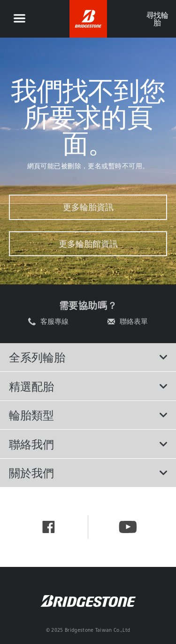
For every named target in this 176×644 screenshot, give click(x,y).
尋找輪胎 (157, 19)
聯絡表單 (134, 322)
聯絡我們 (88, 444)
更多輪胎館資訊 (88, 244)
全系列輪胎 (88, 357)
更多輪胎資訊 (88, 207)
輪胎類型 (88, 415)
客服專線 (54, 322)
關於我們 (88, 473)
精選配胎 (88, 386)
